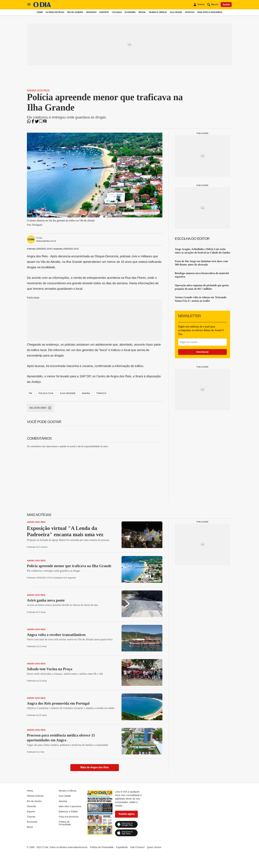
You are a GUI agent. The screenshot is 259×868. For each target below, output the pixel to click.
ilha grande (68, 393)
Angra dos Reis (38, 91)
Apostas (190, 12)
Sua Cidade (176, 12)
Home (40, 12)
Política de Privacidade (65, 823)
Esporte (104, 12)
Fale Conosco (137, 847)
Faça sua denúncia (69, 817)
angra (86, 393)
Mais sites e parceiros (210, 12)
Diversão (91, 12)
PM (30, 393)
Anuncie (83, 847)
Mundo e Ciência (158, 12)
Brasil (142, 12)
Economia (130, 12)
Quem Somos (154, 847)
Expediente (122, 847)
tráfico (101, 393)
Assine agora (127, 814)
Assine (226, 4)
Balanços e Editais (68, 811)
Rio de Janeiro (75, 12)
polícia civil (46, 393)
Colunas (117, 12)
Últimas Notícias (55, 12)
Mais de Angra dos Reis (95, 767)
